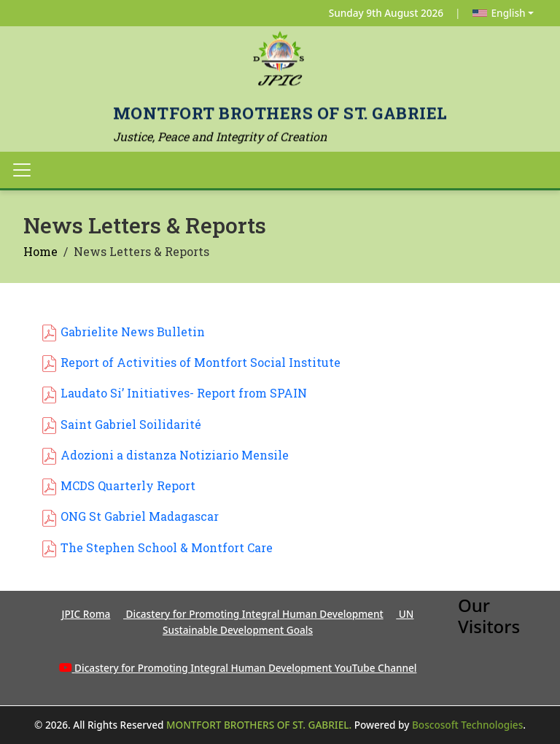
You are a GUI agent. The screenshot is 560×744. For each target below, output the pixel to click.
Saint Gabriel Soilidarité (131, 424)
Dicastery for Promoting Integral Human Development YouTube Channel (245, 668)
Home (40, 251)
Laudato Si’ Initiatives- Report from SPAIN (184, 393)
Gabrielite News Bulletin (133, 332)
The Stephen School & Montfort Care (167, 547)
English (499, 13)
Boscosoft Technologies (467, 725)
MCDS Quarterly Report (128, 485)
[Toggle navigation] (22, 170)
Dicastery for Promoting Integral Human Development (253, 614)
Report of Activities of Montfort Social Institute (201, 362)
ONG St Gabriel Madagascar (140, 516)
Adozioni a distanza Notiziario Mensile (175, 455)
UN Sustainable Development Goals (288, 622)
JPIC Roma (86, 614)
